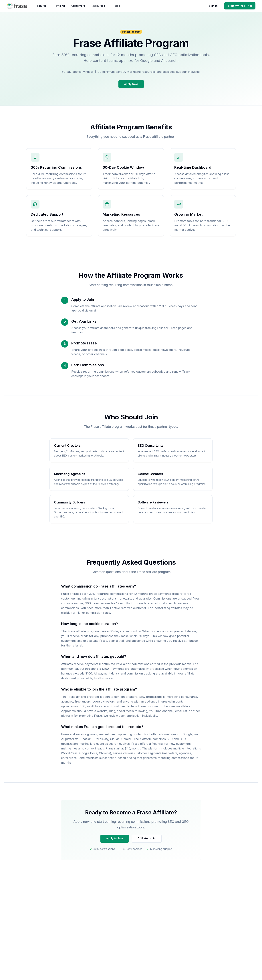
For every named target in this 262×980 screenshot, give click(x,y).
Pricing (60, 6)
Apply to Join (115, 838)
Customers (78, 6)
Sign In (213, 6)
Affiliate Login (147, 838)
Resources (100, 6)
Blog (117, 6)
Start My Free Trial (240, 6)
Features (42, 6)
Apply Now (131, 84)
